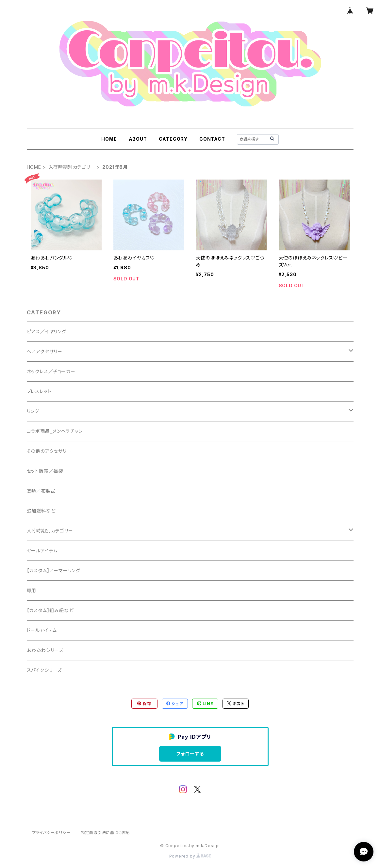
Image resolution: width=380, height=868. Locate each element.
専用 (32, 590)
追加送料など (41, 511)
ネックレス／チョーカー (51, 371)
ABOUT (138, 139)
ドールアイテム (42, 630)
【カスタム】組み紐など (50, 610)
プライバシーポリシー (51, 833)
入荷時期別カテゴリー (72, 167)
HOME (109, 139)
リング (33, 411)
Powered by (190, 856)
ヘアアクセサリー (45, 351)
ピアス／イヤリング (47, 331)
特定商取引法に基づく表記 (106, 833)
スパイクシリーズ (44, 670)
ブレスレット (39, 391)
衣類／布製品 (41, 491)
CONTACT (212, 139)
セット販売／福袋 (45, 471)
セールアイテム (42, 551)
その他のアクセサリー (49, 451)
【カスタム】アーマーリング (54, 570)
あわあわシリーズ (45, 650)
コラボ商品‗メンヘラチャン (55, 431)
